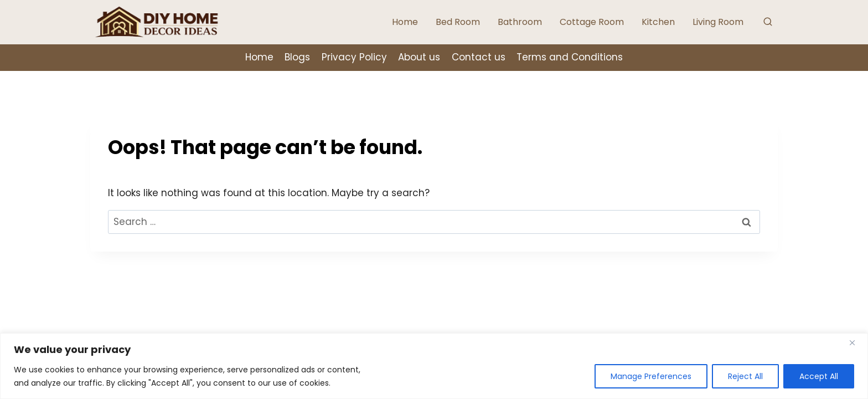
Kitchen (658, 22)
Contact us (479, 57)
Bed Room (458, 22)
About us (419, 57)
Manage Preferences (651, 376)
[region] (434, 366)
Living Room (718, 22)
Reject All (745, 376)
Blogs (297, 57)
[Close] (856, 342)
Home (405, 22)
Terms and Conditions (570, 57)
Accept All (819, 376)
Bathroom (520, 22)
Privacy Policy (354, 57)
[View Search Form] (768, 22)
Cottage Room (592, 22)
